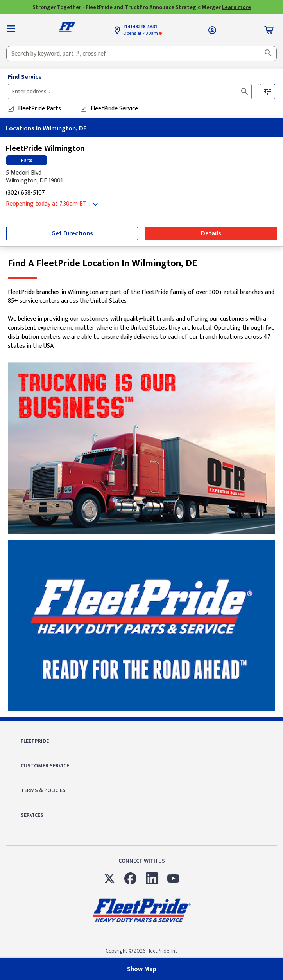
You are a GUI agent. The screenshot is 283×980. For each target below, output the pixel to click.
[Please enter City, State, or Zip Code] (107, 92)
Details (211, 234)
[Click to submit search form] (245, 92)
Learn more (236, 7)
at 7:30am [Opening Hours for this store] (142, 33)
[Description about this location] (141, 319)
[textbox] (141, 54)
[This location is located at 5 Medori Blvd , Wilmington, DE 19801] (141, 177)
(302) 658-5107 (25, 193)
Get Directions (72, 234)
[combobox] (141, 54)
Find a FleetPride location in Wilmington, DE (102, 263)
